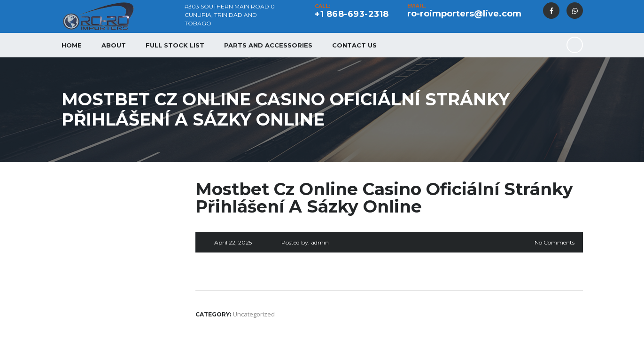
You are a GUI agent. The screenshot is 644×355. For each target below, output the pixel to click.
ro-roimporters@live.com (464, 14)
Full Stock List (175, 45)
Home (72, 45)
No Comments (555, 242)
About (114, 45)
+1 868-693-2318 (352, 14)
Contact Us (354, 45)
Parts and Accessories (268, 45)
